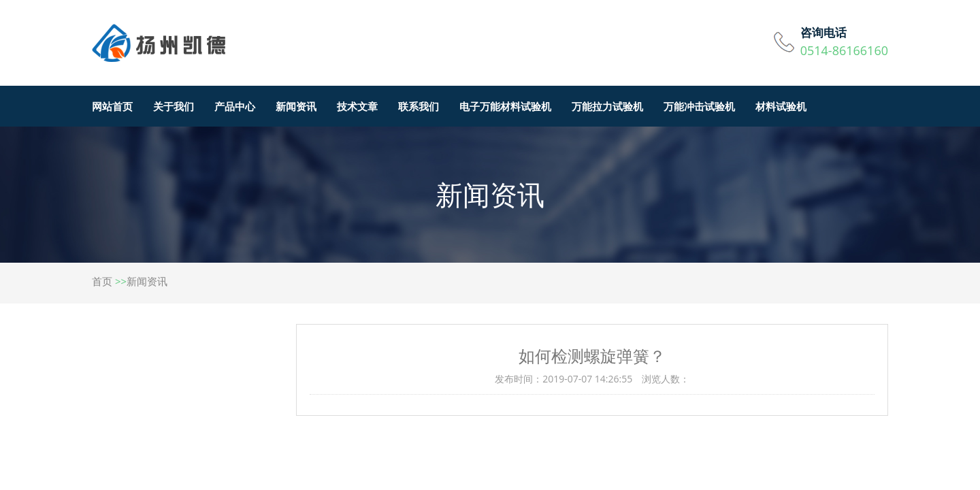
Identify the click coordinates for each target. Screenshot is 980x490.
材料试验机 (781, 106)
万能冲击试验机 (699, 106)
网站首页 (112, 106)
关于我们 (174, 106)
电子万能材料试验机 (505, 106)
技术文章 (357, 106)
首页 (102, 281)
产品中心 (235, 106)
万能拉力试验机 (607, 106)
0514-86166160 (844, 50)
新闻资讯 (296, 106)
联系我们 (419, 106)
